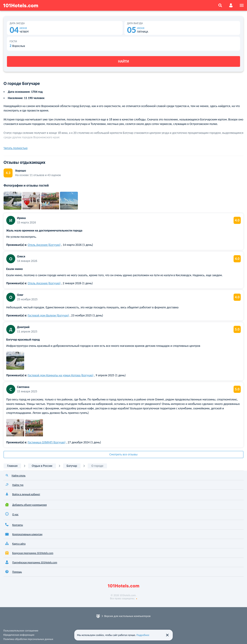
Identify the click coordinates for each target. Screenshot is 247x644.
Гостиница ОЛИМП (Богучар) (47, 442)
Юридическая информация (19, 635)
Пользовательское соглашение (21, 631)
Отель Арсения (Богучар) (44, 245)
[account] (231, 5)
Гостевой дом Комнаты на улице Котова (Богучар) (61, 375)
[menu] (242, 5)
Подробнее (143, 635)
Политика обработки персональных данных (28, 639)
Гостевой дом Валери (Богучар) (48, 315)
